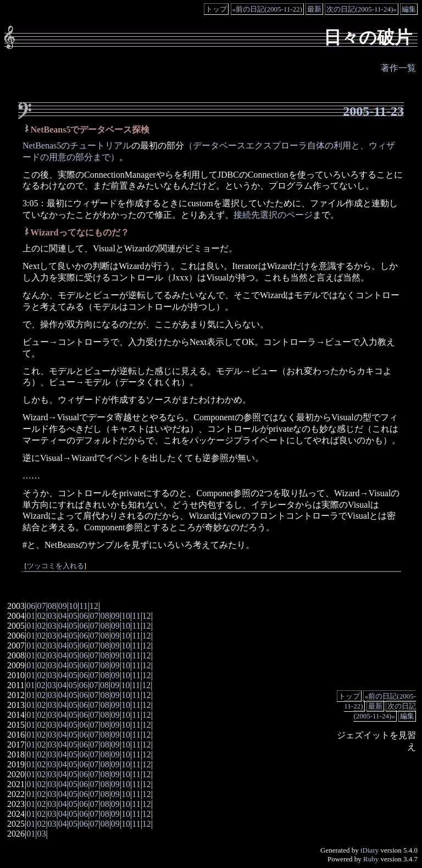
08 (52, 606)
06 (31, 606)
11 (83, 606)
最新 (314, 9)
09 (63, 606)
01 (31, 616)
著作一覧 (398, 68)
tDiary (370, 850)
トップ (216, 9)
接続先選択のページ (273, 215)
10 (73, 606)
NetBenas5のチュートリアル (77, 145)
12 (94, 606)
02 (41, 616)
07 (41, 606)
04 (63, 616)
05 (73, 616)
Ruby (371, 859)
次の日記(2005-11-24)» (361, 9)
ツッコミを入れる (55, 566)
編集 (409, 9)
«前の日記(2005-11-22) (267, 9)
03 (52, 616)
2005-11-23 (373, 111)
